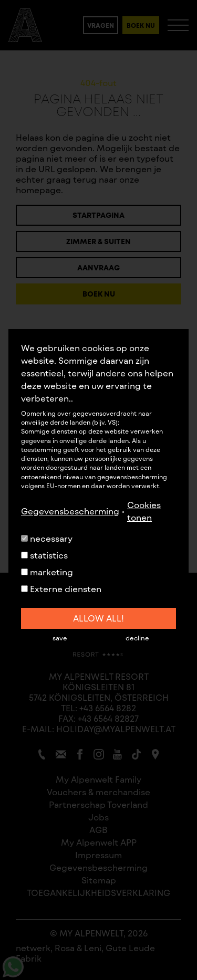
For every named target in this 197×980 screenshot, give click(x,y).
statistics (44, 555)
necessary (47, 538)
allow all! (98, 618)
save (60, 638)
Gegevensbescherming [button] (70, 511)
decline (137, 638)
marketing (47, 572)
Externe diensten (61, 589)
